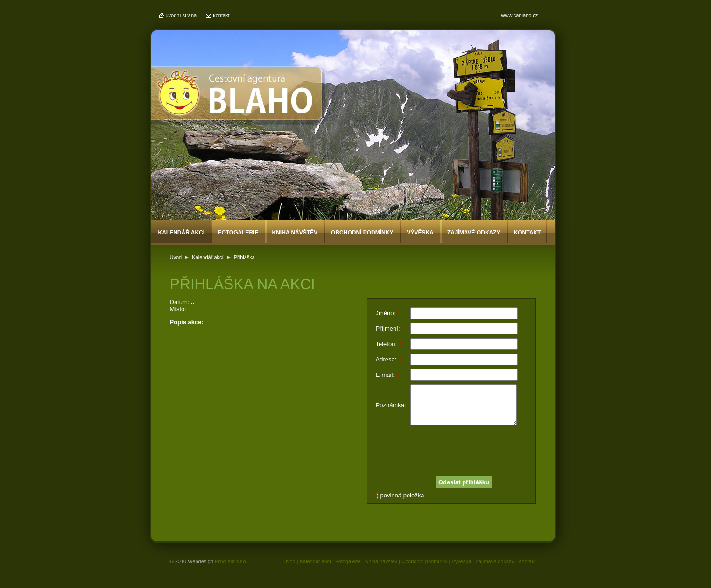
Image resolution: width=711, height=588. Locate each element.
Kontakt (528, 233)
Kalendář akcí (182, 233)
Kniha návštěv (295, 233)
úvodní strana (181, 15)
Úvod (176, 257)
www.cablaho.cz (520, 15)
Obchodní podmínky (362, 233)
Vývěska (420, 233)
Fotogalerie (238, 233)
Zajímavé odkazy (474, 233)
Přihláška (244, 257)
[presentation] (447, 447)
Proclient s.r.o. (231, 561)
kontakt (221, 15)
